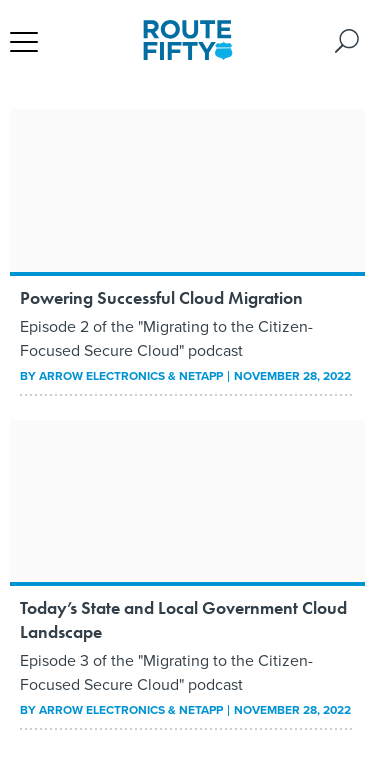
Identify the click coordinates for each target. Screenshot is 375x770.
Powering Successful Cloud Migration (161, 297)
